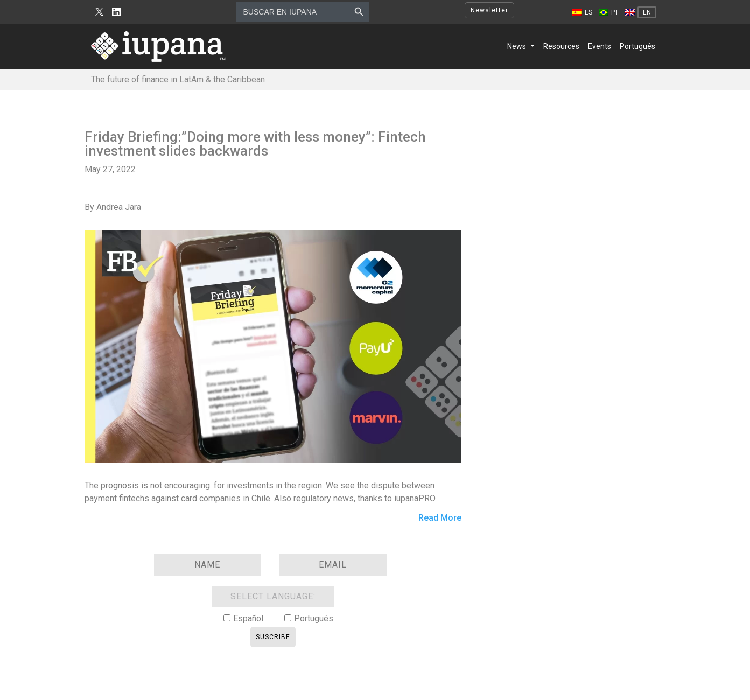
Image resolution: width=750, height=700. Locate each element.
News (517, 46)
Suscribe (273, 637)
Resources (561, 46)
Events (600, 46)
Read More (440, 518)
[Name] (208, 565)
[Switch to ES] (582, 12)
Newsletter (489, 10)
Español (248, 618)
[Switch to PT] (609, 12)
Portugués (314, 618)
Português (637, 46)
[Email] (333, 565)
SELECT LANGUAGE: (273, 596)
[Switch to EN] (641, 12)
